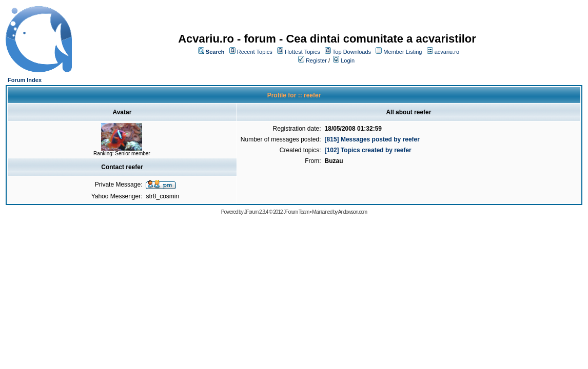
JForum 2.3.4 (256, 212)
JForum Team (296, 212)
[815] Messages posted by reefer (372, 139)
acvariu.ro (447, 52)
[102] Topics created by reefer (368, 150)
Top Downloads (352, 52)
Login (348, 60)
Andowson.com (352, 212)
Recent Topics (255, 52)
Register (316, 60)
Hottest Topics (302, 52)
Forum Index (25, 80)
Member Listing (403, 52)
